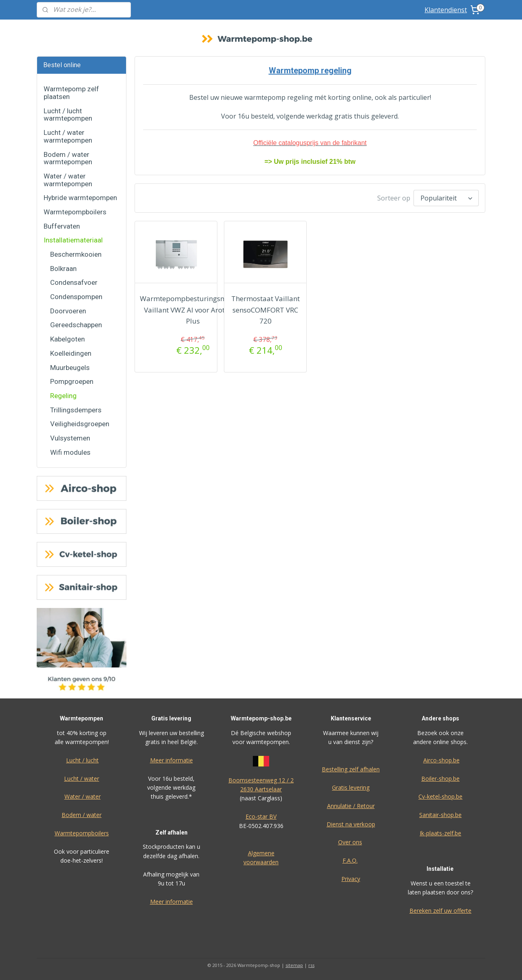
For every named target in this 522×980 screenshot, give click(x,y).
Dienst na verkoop (351, 824)
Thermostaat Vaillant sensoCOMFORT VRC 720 (265, 309)
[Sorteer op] (446, 198)
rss (311, 965)
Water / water (83, 796)
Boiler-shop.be (440, 778)
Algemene (261, 853)
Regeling (63, 396)
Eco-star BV (261, 816)
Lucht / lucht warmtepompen (68, 115)
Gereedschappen (76, 325)
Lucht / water (82, 778)
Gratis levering (351, 787)
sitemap (294, 965)
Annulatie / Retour (351, 806)
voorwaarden (261, 862)
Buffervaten (62, 226)
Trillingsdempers (76, 410)
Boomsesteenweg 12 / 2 (261, 780)
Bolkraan (63, 269)
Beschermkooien (76, 254)
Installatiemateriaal (73, 240)
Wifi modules (70, 452)
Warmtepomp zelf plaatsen (71, 93)
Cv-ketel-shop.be (440, 796)
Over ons (350, 842)
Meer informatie (171, 760)
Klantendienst (446, 10)
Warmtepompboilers (75, 212)
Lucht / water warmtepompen (68, 136)
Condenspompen (76, 297)
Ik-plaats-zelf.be (440, 833)
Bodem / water (82, 815)
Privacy (351, 879)
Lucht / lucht (82, 760)
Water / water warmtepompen (68, 180)
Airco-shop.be (441, 760)
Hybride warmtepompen (80, 198)
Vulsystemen (70, 438)
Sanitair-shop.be (440, 815)
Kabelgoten (67, 339)
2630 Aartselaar (261, 789)
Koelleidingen (71, 353)
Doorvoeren (68, 311)
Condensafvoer (74, 282)
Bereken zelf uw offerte (440, 911)
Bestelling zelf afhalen (351, 769)
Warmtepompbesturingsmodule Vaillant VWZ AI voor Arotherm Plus (193, 309)
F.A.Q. (350, 860)
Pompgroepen (72, 381)
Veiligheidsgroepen (80, 424)
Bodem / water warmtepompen (68, 158)
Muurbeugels (70, 368)
